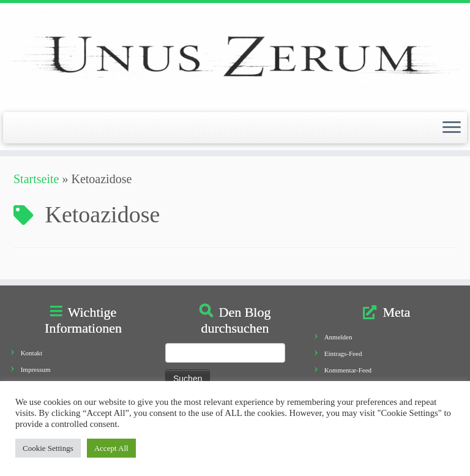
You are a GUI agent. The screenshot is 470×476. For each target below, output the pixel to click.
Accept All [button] (111, 448)
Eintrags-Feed (343, 353)
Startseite (36, 179)
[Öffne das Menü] (452, 128)
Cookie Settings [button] (48, 448)
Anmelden (338, 337)
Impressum (36, 369)
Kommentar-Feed (348, 370)
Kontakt (32, 353)
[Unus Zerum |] (235, 56)
